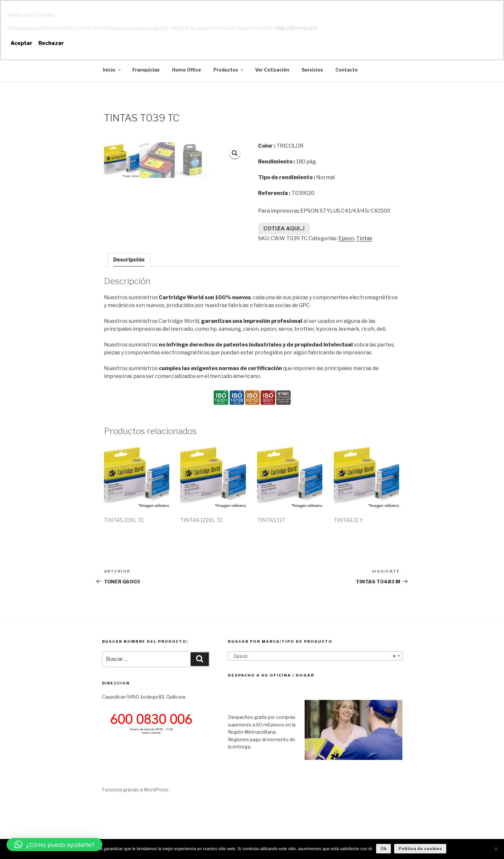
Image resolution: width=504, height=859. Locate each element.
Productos (229, 70)
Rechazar (51, 43)
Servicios (312, 70)
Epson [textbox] (313, 710)
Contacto (347, 70)
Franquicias (146, 70)
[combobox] (315, 710)
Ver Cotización (272, 70)
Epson (346, 238)
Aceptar (21, 43)
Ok (383, 849)
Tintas (364, 238)
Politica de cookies (420, 849)
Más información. (297, 28)
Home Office (187, 70)
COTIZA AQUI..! (284, 229)
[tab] (129, 314)
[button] (54, 845)
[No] (496, 849)
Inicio (112, 70)
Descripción (129, 314)
